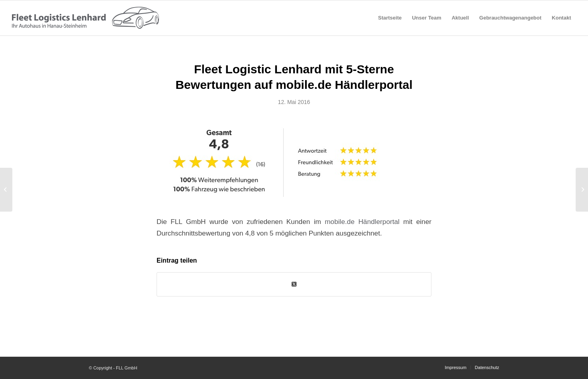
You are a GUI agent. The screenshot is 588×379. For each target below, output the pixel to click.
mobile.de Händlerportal (362, 222)
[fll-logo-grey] (85, 18)
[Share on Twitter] (294, 284)
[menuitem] (390, 18)
